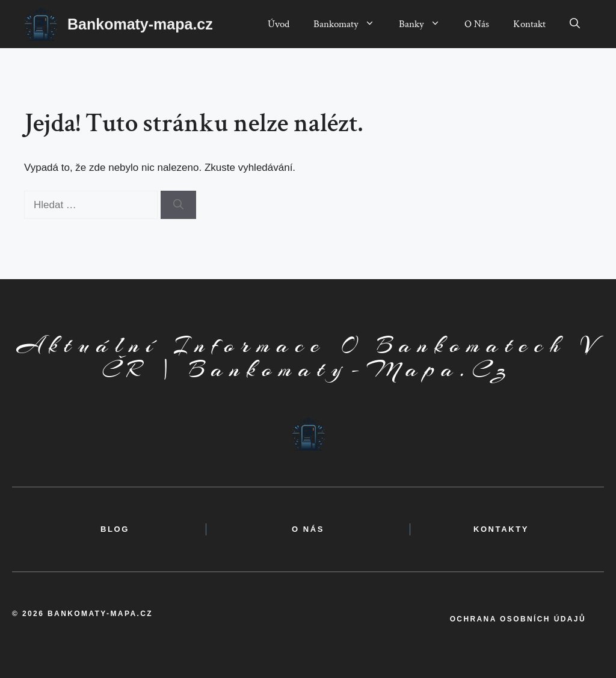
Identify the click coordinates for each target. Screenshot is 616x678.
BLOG (115, 529)
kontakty (501, 529)
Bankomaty (350, 24)
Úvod (279, 24)
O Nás (477, 24)
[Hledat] (178, 205)
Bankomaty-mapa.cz (140, 24)
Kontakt (529, 24)
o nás (308, 529)
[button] (575, 24)
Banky (426, 24)
